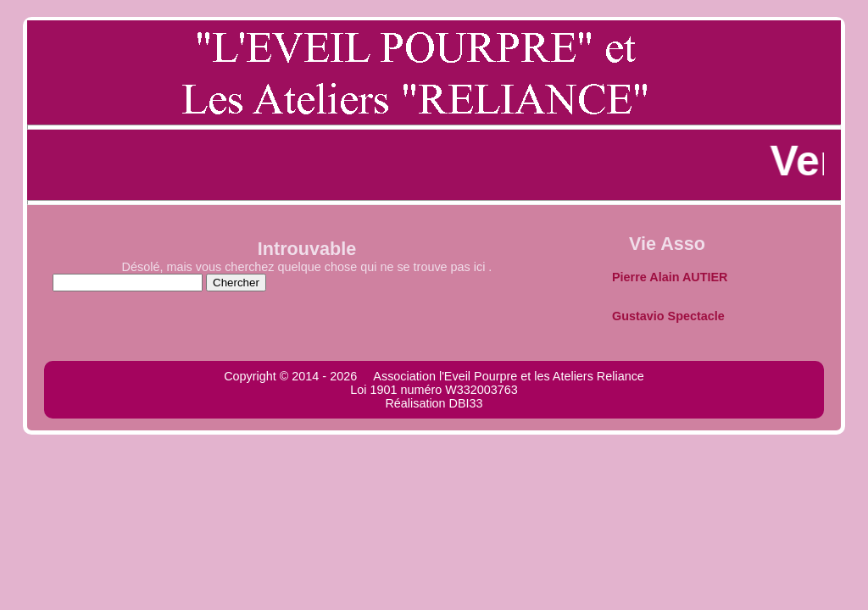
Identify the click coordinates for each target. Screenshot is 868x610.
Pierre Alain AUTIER (670, 277)
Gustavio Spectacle (668, 316)
